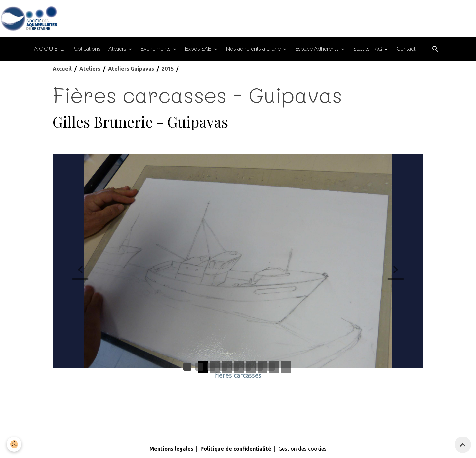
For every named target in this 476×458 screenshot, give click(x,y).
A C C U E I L (49, 49)
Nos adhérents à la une (254, 49)
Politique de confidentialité (236, 449)
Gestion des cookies (302, 449)
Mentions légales (171, 449)
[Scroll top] (463, 445)
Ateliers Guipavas (131, 69)
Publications (86, 49)
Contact (406, 49)
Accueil (62, 69)
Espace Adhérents (318, 49)
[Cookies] (14, 444)
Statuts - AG (368, 49)
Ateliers (118, 49)
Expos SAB (199, 49)
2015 (168, 69)
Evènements (156, 49)
